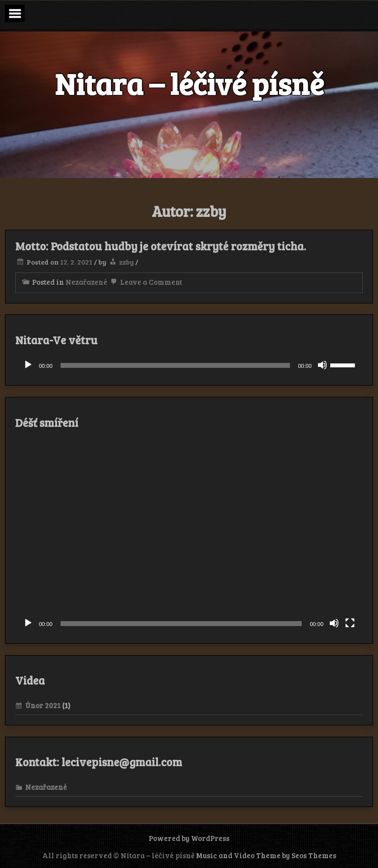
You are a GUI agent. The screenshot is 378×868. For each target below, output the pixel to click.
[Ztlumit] (322, 365)
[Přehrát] (28, 365)
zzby (126, 262)
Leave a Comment (145, 282)
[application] (189, 365)
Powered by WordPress (189, 838)
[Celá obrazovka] (350, 623)
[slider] (175, 365)
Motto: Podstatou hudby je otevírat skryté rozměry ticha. (161, 246)
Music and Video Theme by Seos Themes (266, 855)
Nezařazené (86, 282)
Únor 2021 (43, 705)
